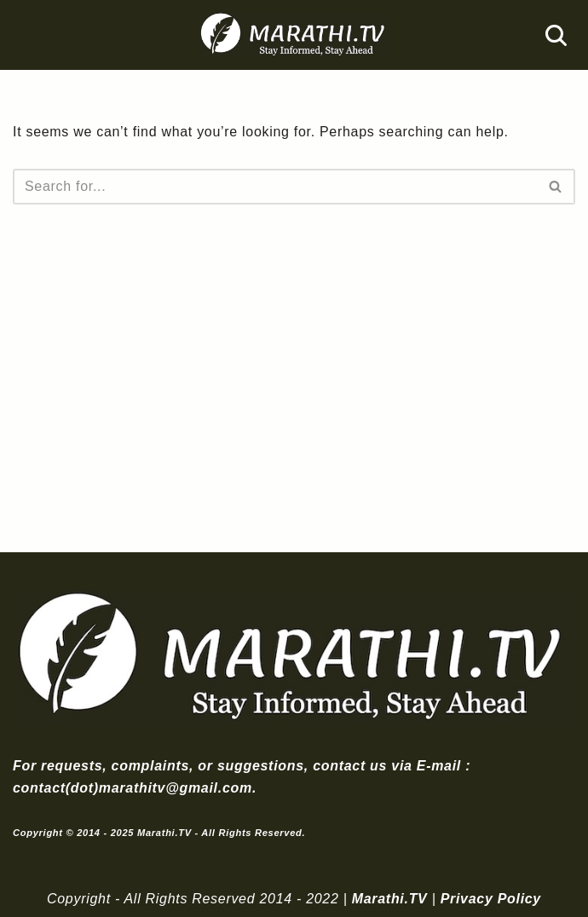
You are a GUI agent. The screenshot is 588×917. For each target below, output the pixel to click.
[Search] (556, 35)
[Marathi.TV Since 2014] (294, 35)
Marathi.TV (390, 899)
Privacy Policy (491, 899)
